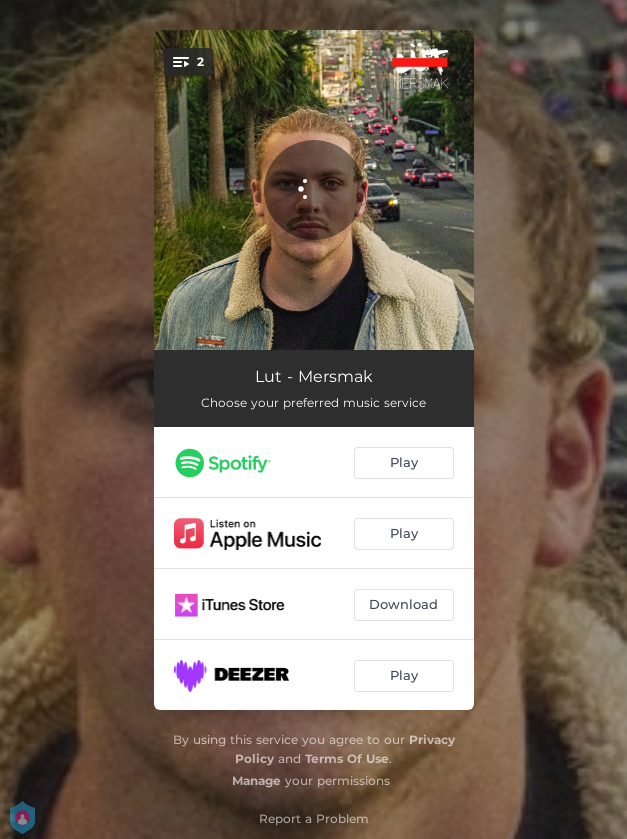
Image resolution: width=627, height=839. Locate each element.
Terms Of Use (347, 758)
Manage (256, 780)
